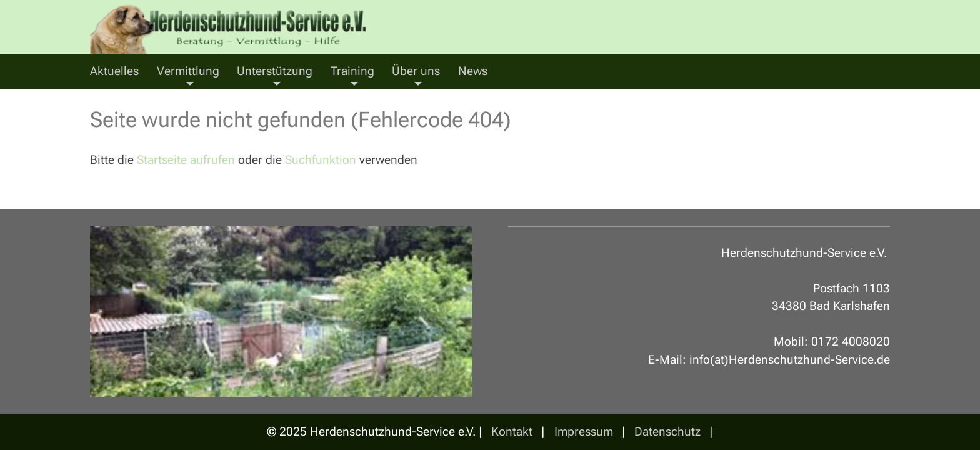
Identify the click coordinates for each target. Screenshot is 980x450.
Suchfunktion (321, 160)
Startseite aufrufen (186, 160)
